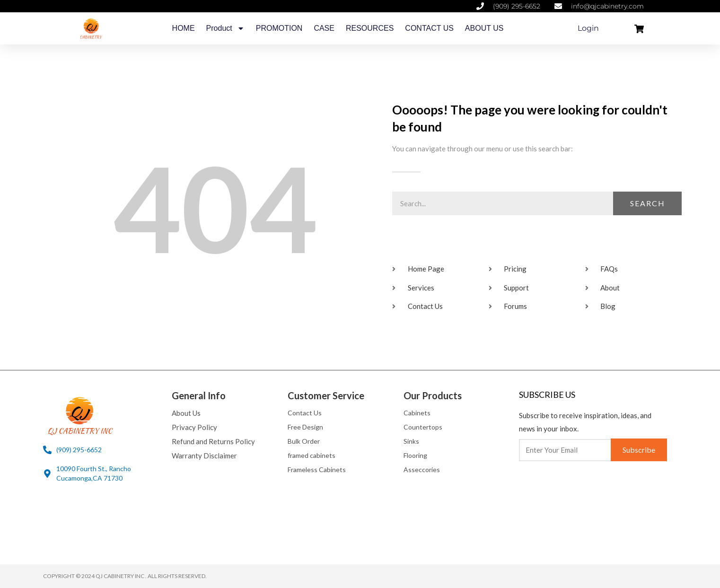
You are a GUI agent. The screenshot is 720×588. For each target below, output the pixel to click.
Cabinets (417, 413)
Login (588, 28)
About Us (186, 413)
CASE (324, 28)
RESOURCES (370, 28)
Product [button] (225, 28)
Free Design (305, 427)
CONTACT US (429, 28)
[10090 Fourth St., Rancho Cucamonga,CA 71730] (47, 474)
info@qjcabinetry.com (607, 6)
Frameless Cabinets (317, 470)
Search (648, 203)
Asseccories (422, 470)
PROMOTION (279, 28)
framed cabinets (312, 455)
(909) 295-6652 (517, 6)
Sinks (411, 441)
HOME (184, 28)
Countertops (423, 427)
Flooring (415, 455)
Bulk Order (304, 441)
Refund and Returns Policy (213, 441)
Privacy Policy (194, 427)
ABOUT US (484, 28)
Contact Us (305, 413)
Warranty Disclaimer (204, 456)
